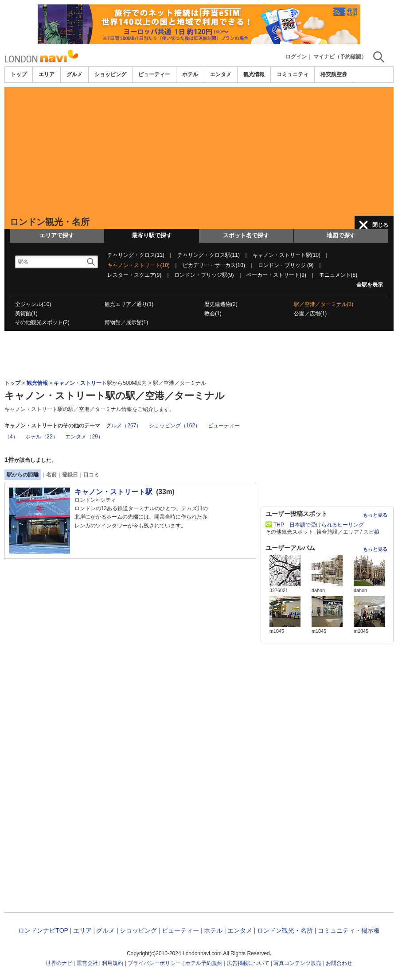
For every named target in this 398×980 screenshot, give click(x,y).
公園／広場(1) (310, 314)
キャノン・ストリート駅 (113, 492)
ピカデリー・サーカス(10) (214, 265)
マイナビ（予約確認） (340, 57)
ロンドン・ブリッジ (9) (286, 265)
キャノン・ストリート (80, 383)
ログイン (296, 57)
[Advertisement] (199, 149)
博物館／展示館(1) (127, 322)
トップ (19, 74)
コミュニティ (293, 74)
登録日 (70, 475)
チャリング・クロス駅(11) (209, 255)
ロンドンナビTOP (43, 930)
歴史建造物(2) (221, 304)
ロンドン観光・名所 (285, 930)
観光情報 (254, 74)
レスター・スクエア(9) (135, 275)
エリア (47, 74)
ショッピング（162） (175, 426)
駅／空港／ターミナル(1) (324, 304)
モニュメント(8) (338, 275)
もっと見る (375, 515)
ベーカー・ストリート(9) (276, 275)
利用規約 (113, 963)
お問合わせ (339, 963)
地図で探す (341, 235)
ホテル (190, 74)
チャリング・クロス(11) (136, 255)
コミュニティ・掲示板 (349, 930)
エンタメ (221, 74)
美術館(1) (26, 314)
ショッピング (110, 74)
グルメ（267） (124, 426)
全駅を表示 (370, 285)
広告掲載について (248, 963)
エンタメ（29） (84, 437)
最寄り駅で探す (152, 235)
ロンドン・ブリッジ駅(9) (204, 275)
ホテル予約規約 (204, 963)
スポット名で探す (246, 235)
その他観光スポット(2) (42, 322)
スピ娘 (371, 532)
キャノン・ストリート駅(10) (287, 255)
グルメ (74, 74)
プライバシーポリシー (154, 963)
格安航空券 (334, 74)
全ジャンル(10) (33, 304)
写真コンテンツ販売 (297, 963)
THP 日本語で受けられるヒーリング (319, 525)
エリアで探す (57, 235)
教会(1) (213, 314)
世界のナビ (59, 963)
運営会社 (87, 963)
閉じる (380, 225)
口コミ (91, 475)
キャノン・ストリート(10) (139, 265)
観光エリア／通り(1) (129, 304)
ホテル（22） (41, 437)
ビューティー (154, 74)
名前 (51, 475)
